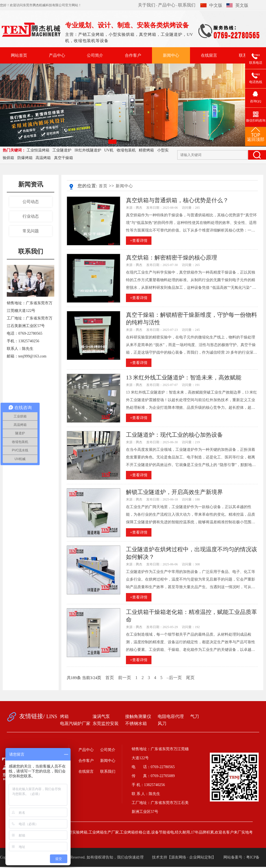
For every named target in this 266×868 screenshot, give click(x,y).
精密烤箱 (146, 150)
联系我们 (187, 5)
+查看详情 (139, 241)
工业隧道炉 (62, 150)
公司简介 (95, 55)
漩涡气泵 (101, 716)
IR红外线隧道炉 (88, 150)
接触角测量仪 (138, 716)
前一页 (125, 678)
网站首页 (19, 55)
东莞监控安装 (106, 723)
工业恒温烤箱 (38, 150)
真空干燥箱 (64, 158)
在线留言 (209, 55)
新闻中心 (171, 55)
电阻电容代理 (171, 716)
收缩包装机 (126, 150)
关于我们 (147, 5)
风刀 (162, 723)
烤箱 (64, 716)
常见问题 (31, 231)
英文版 (237, 5)
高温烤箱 (43, 158)
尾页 (190, 678)
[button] (112, 142)
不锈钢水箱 (136, 723)
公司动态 (31, 202)
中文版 (211, 5)
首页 (103, 186)
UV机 (109, 150)
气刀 (195, 716)
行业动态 (31, 216)
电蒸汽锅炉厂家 (75, 723)
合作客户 (133, 55)
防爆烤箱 (25, 158)
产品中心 (167, 5)
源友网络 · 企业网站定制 (191, 857)
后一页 (175, 678)
